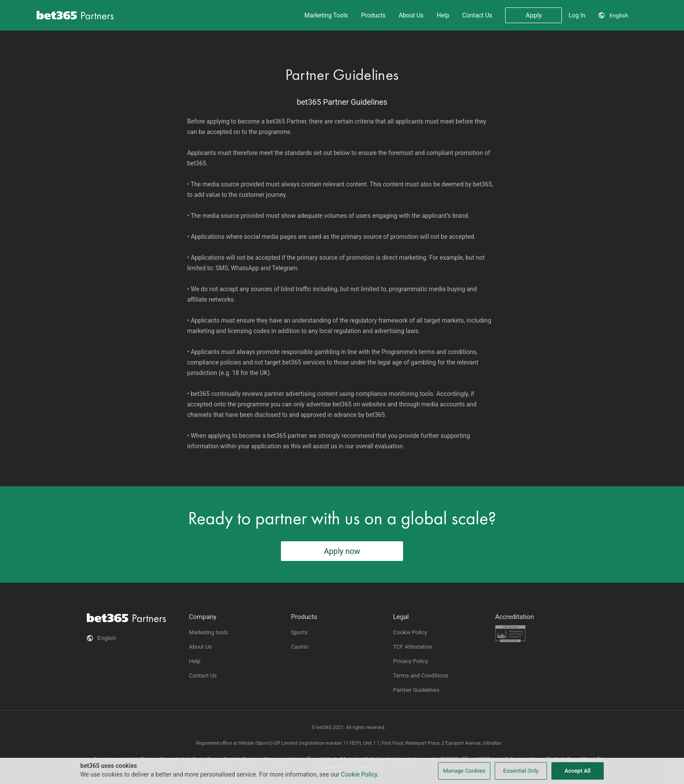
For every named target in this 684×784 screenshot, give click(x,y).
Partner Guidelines (416, 690)
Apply (534, 15)
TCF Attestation (413, 647)
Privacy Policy (410, 661)
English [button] (619, 15)
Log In (577, 15)
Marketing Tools (326, 15)
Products (373, 15)
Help (443, 15)
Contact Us (477, 15)
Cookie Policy (410, 632)
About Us (411, 15)
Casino (300, 647)
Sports (299, 632)
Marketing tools (209, 632)
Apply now (342, 551)
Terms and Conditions (421, 676)
